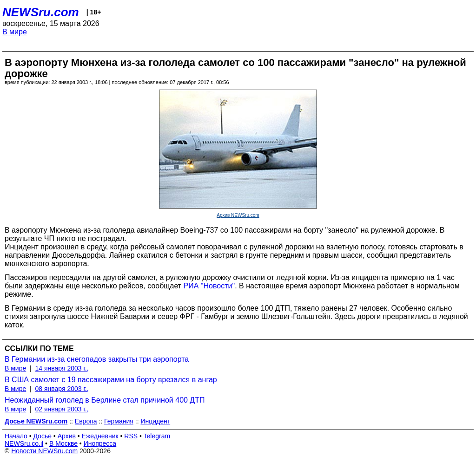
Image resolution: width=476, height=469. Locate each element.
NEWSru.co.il (24, 443)
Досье (42, 436)
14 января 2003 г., (62, 368)
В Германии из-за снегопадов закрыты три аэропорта (97, 359)
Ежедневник (100, 436)
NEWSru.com (41, 12)
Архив (67, 436)
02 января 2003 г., (62, 409)
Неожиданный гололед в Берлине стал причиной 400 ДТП (105, 400)
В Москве (63, 443)
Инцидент (155, 421)
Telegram (157, 436)
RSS (131, 436)
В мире (15, 32)
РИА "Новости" (209, 286)
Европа (86, 421)
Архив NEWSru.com (238, 215)
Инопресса (100, 443)
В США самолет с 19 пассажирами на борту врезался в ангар (111, 380)
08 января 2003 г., (62, 389)
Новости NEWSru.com (44, 451)
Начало (16, 436)
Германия (119, 421)
